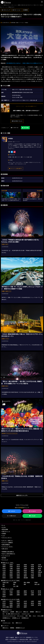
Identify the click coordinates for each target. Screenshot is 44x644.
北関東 (15, 582)
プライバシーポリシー (7, 538)
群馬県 (25, 567)
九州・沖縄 (16, 586)
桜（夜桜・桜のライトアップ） (13, 614)
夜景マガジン (6, 628)
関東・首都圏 (27, 582)
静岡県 (32, 570)
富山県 (39, 568)
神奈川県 (40, 567)
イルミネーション (26, 614)
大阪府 (4, 572)
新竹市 (32, 591)
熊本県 (4, 578)
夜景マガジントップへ (22, 495)
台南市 (11, 593)
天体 (26, 616)
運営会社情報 (5, 529)
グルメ (34, 616)
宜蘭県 (18, 595)
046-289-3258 (21, 638)
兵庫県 (18, 572)
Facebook (12, 511)
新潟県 (18, 568)
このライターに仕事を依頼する (16, 168)
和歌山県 (40, 572)
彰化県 (39, 593)
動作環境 (4, 558)
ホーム (3, 525)
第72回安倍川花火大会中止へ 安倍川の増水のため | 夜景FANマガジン (25, 63)
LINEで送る (25, 128)
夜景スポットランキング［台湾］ (12, 599)
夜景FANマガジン (7, 610)
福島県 (4, 567)
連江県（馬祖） (6, 607)
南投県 (4, 595)
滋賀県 (25, 572)
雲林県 (32, 603)
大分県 (11, 578)
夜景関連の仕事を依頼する (8, 552)
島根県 (11, 574)
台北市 (4, 591)
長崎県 (39, 576)
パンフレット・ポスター (7, 547)
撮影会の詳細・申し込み (17, 121)
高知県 (18, 576)
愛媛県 (11, 576)
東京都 (32, 567)
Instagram (32, 511)
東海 (14, 584)
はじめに (4, 527)
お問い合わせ (5, 549)
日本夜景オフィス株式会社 (18, 640)
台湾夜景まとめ (25, 618)
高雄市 (18, 593)
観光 (30, 616)
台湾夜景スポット (7, 618)
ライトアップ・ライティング (9, 616)
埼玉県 (4, 568)
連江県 (4, 597)
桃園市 (18, 591)
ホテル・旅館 (40, 616)
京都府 (11, 572)
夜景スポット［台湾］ (8, 589)
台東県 (32, 593)
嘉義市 (25, 607)
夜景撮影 (32, 612)
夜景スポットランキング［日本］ (12, 580)
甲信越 (36, 582)
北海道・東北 (6, 582)
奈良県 (32, 572)
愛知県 (18, 570)
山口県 (32, 574)
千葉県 (11, 568)
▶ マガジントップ (6, 10)
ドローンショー (20, 616)
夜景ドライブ (19, 623)
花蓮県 (25, 595)
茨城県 (11, 567)
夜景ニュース (19, 612)
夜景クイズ (38, 612)
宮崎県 (18, 578)
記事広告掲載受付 (6, 545)
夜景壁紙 (12, 628)
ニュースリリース (6, 556)
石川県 (4, 570)
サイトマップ (5, 560)
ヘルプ (3, 536)
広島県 (25, 574)
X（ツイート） (15, 128)
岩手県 (18, 565)
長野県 (32, 568)
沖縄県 (32, 578)
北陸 (4, 584)
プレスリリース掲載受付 (7, 543)
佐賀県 (32, 576)
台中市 (4, 593)
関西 (25, 584)
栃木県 (18, 567)
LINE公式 (32, 516)
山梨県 (25, 568)
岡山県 (18, 574)
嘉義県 (39, 603)
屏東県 (25, 593)
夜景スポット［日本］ (8, 563)
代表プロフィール (6, 531)
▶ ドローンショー (17, 10)
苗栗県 (11, 595)
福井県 (11, 570)
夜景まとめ (26, 612)
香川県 (4, 576)
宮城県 (25, 565)
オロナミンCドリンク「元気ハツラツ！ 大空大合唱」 (24, 100)
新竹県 (39, 591)
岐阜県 (25, 570)
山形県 (39, 565)
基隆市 (25, 591)
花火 (4, 614)
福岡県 (25, 576)
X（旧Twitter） (12, 516)
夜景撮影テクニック (20, 628)
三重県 (39, 570)
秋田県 (32, 565)
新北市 (11, 591)
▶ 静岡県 (26, 10)
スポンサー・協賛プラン (7, 541)
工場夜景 (12, 612)
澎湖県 (32, 595)
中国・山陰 (37, 584)
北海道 (4, 565)
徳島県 (39, 574)
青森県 (11, 565)
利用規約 (4, 533)
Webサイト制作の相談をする (9, 554)
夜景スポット (6, 612)
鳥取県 (4, 574)
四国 (4, 586)
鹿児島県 (26, 578)
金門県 (39, 595)
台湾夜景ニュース (16, 618)
